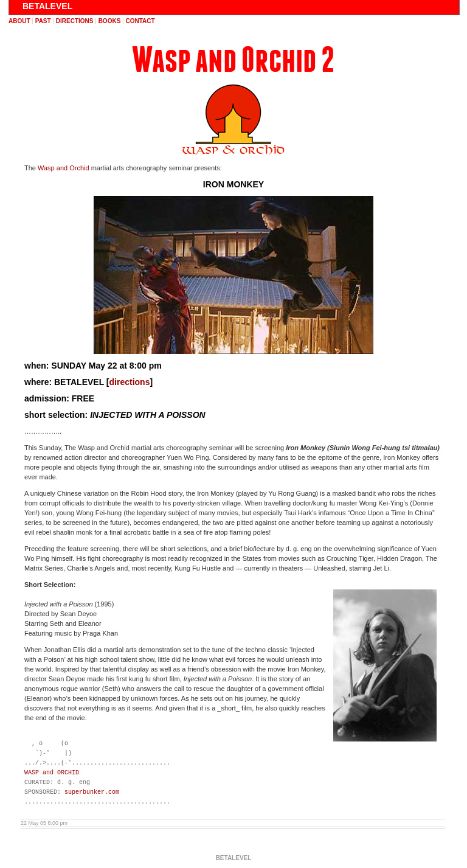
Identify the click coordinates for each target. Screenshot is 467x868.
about (19, 21)
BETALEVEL (47, 6)
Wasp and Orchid (64, 168)
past (43, 21)
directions (75, 21)
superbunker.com (92, 792)
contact (140, 21)
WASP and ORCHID (52, 773)
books (110, 21)
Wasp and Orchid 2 (233, 60)
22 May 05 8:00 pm (44, 823)
